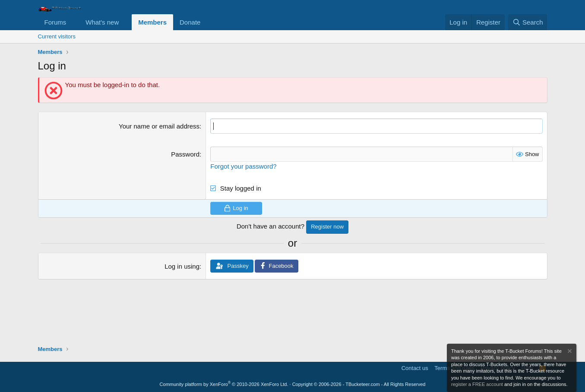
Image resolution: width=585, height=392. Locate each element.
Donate (190, 22)
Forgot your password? (243, 166)
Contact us (415, 368)
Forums (55, 22)
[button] (73, 22)
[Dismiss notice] (569, 352)
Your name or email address (159, 126)
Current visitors (57, 36)
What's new (102, 22)
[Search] (528, 22)
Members (152, 22)
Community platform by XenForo (224, 384)
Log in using (182, 266)
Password (185, 154)
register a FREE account (477, 384)
